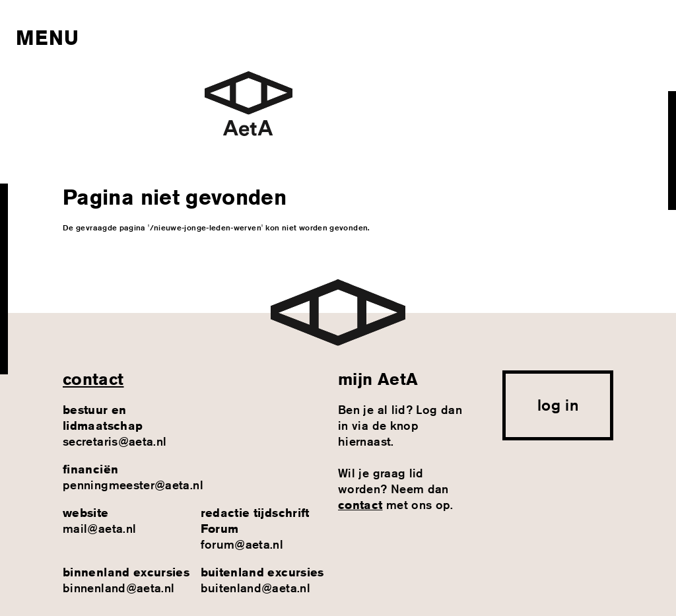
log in (558, 405)
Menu (47, 38)
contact (93, 379)
